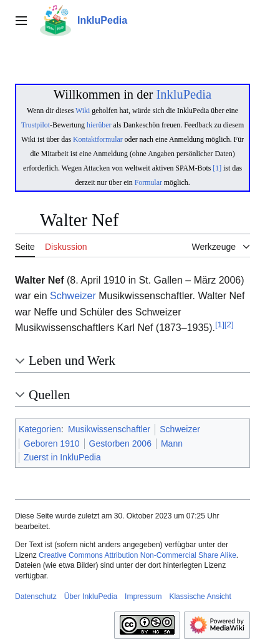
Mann (172, 443)
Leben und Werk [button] (72, 360)
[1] (217, 168)
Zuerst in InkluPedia (62, 457)
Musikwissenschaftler (109, 429)
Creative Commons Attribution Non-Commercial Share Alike (137, 555)
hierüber (99, 125)
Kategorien (40, 429)
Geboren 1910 (52, 443)
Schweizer (73, 296)
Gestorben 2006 (120, 443)
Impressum (143, 597)
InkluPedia (184, 94)
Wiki (83, 111)
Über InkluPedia (91, 597)
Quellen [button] (49, 395)
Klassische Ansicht (200, 597)
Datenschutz (36, 597)
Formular (148, 182)
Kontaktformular (98, 139)
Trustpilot (36, 125)
